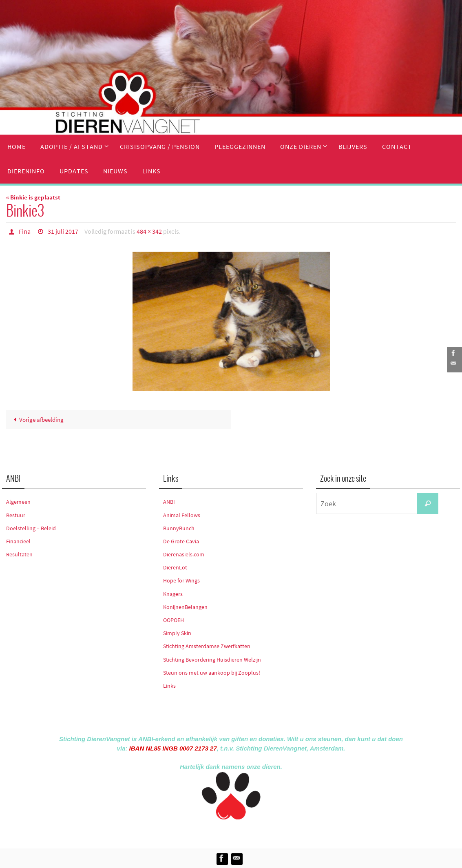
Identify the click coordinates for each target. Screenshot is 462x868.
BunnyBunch (179, 528)
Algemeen (18, 502)
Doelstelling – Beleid (31, 528)
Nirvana (242, 832)
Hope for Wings (181, 580)
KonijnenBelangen (185, 607)
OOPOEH (174, 620)
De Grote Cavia (181, 541)
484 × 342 (149, 231)
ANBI (169, 502)
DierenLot (175, 567)
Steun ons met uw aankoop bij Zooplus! (212, 673)
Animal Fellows (182, 515)
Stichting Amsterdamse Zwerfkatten (207, 646)
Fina (25, 231)
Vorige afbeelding (37, 420)
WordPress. (269, 832)
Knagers (173, 594)
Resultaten (19, 554)
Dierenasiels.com (184, 554)
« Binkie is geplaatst (33, 197)
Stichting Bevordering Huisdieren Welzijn (212, 660)
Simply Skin (177, 633)
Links (169, 686)
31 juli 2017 (63, 231)
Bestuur (16, 515)
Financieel (18, 541)
